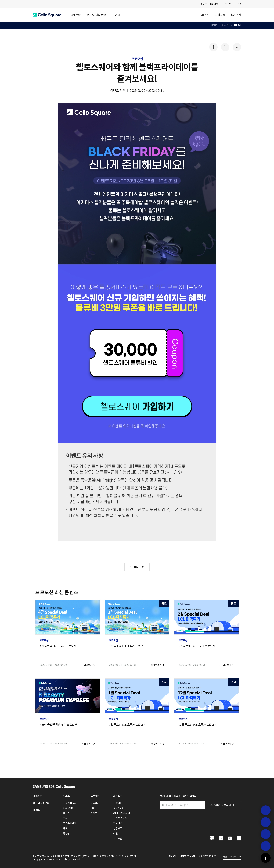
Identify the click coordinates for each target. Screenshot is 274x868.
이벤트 (117, 834)
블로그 (66, 813)
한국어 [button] (228, 4)
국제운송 (75, 15)
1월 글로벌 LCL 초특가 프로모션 (127, 725)
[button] (47, 15)
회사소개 (236, 15)
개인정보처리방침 (188, 856)
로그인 (204, 4)
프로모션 (237, 25)
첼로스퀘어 (119, 808)
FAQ (93, 808)
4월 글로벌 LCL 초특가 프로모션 (58, 646)
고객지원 (220, 15)
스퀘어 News (70, 803)
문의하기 (95, 803)
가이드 (94, 813)
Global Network (122, 813)
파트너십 (118, 823)
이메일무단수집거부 (208, 856)
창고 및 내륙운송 (96, 15)
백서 (65, 818)
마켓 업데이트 (70, 808)
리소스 (205, 15)
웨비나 (66, 828)
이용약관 (172, 856)
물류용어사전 (70, 823)
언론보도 (118, 828)
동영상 (66, 834)
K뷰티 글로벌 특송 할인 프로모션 (58, 725)
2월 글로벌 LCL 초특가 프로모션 (197, 646)
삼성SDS (118, 803)
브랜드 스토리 (120, 818)
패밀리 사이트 (229, 856)
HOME (214, 25)
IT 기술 (116, 15)
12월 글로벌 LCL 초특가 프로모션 (198, 725)
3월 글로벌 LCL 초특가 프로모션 (127, 646)
